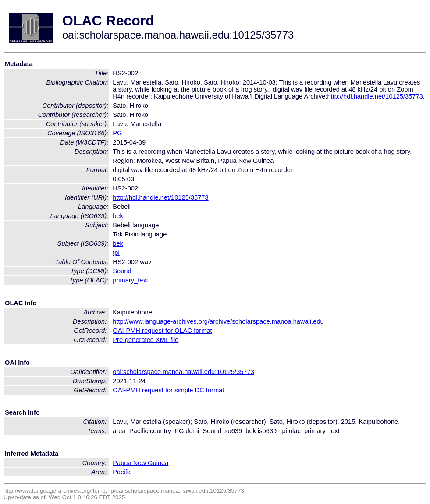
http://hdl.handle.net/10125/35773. (376, 96)
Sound (122, 271)
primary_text (130, 280)
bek (118, 216)
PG (117, 133)
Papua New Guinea (140, 463)
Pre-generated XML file (146, 340)
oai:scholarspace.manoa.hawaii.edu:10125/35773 (183, 372)
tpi (116, 253)
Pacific (122, 472)
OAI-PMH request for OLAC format (162, 331)
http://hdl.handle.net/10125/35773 (160, 197)
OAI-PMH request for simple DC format (168, 390)
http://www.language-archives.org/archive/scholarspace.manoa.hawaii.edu (218, 321)
